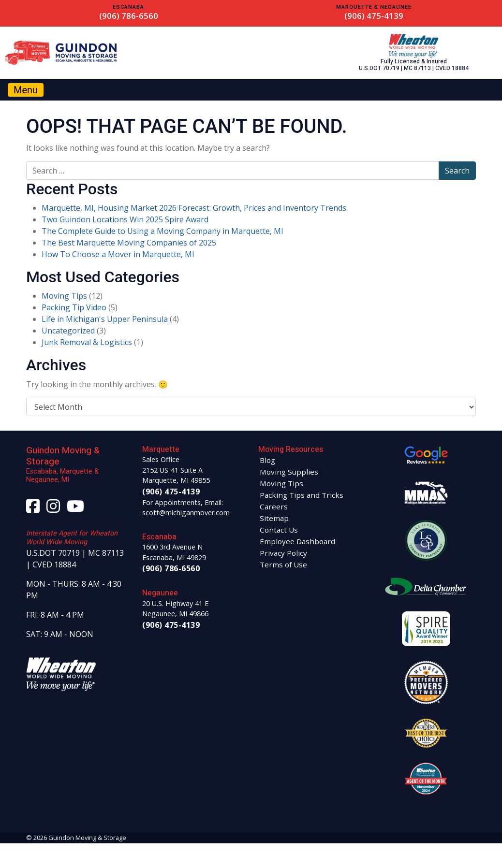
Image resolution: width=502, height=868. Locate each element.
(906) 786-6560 (129, 16)
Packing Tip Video (74, 307)
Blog (267, 460)
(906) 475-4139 (374, 16)
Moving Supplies (289, 472)
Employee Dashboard (297, 541)
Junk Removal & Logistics (87, 342)
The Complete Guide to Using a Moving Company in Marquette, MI (162, 231)
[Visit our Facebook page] (33, 509)
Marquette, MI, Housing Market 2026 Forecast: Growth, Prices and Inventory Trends (194, 208)
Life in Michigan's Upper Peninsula (105, 319)
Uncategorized (68, 331)
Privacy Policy (283, 553)
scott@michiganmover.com (186, 513)
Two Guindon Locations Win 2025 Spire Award (125, 219)
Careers (274, 506)
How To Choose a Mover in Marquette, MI (118, 254)
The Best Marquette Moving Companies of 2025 (129, 243)
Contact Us (279, 530)
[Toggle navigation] (26, 90)
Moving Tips (64, 296)
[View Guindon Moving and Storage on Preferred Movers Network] (426, 681)
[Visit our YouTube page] (75, 509)
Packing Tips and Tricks (302, 495)
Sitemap (274, 518)
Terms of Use (283, 564)
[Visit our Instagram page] (53, 509)
